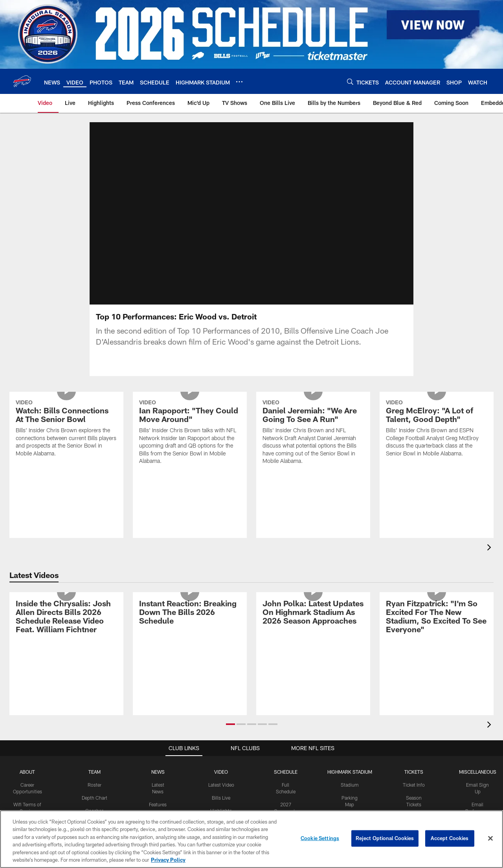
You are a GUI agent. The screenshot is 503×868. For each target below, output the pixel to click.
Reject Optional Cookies (385, 838)
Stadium (350, 785)
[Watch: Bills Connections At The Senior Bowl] (66, 429)
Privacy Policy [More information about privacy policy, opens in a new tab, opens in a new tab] (168, 860)
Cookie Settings (320, 838)
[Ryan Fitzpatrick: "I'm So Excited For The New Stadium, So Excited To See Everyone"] (437, 618)
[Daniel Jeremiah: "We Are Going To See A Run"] (313, 433)
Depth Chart (95, 798)
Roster (95, 785)
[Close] (490, 839)
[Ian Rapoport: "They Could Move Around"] (190, 433)
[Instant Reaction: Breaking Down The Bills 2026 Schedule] (190, 613)
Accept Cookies (450, 838)
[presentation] (490, 548)
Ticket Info (414, 785)
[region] (251, 839)
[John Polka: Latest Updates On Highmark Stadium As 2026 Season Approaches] (313, 613)
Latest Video (221, 785)
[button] (230, 724)
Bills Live (221, 798)
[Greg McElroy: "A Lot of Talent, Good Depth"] (437, 429)
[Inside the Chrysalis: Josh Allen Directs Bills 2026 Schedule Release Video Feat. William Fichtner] (66, 618)
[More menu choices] (239, 82)
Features (158, 804)
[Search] (350, 82)
